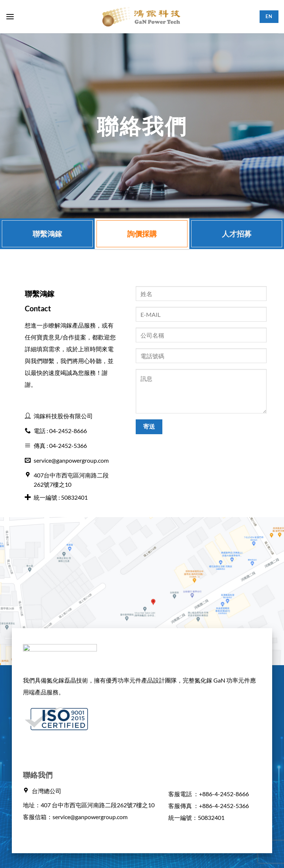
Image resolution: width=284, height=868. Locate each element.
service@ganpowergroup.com (90, 817)
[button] (10, 16)
